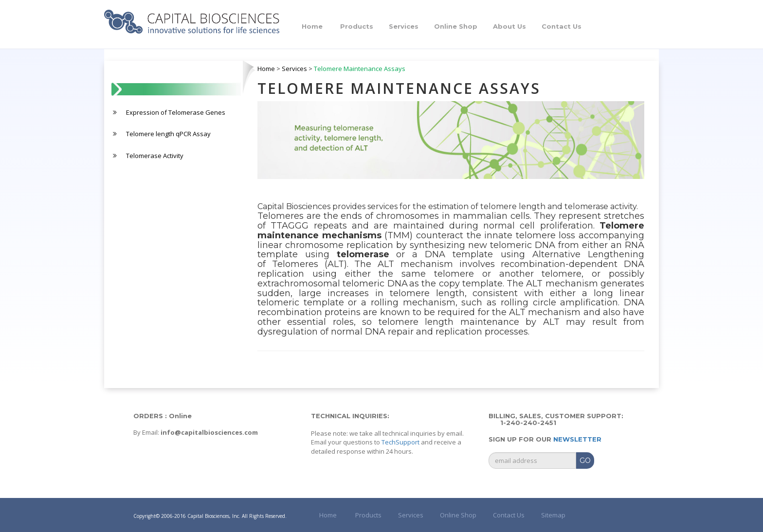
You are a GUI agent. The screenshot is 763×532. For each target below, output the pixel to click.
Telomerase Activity (155, 156)
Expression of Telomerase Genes (176, 112)
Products (357, 26)
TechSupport (400, 442)
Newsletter (577, 439)
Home (312, 26)
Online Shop (456, 26)
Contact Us (562, 26)
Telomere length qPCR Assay (168, 134)
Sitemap (553, 515)
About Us (509, 26)
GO (585, 461)
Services (404, 26)
